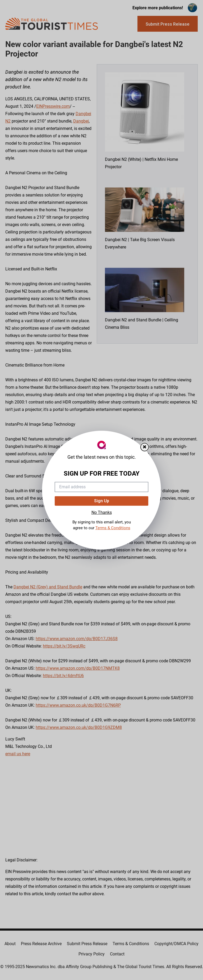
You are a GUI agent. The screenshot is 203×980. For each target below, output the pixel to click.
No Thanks (102, 512)
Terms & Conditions (113, 528)
